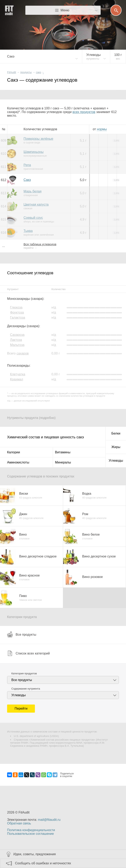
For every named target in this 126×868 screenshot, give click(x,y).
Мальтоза (17, 345)
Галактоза (17, 318)
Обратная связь (19, 823)
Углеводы (116, 461)
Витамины (63, 452)
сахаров (23, 353)
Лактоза (16, 340)
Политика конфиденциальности (31, 830)
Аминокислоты (18, 462)
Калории (13, 452)
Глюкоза (16, 307)
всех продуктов (84, 112)
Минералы (63, 462)
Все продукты (22, 634)
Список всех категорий (28, 653)
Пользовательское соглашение (30, 834)
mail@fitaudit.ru (49, 820)
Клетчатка (18, 374)
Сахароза (17, 335)
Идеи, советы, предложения (35, 854)
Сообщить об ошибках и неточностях (43, 863)
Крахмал (16, 379)
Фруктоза (17, 312)
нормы (102, 129)
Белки (116, 433)
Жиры (116, 447)
